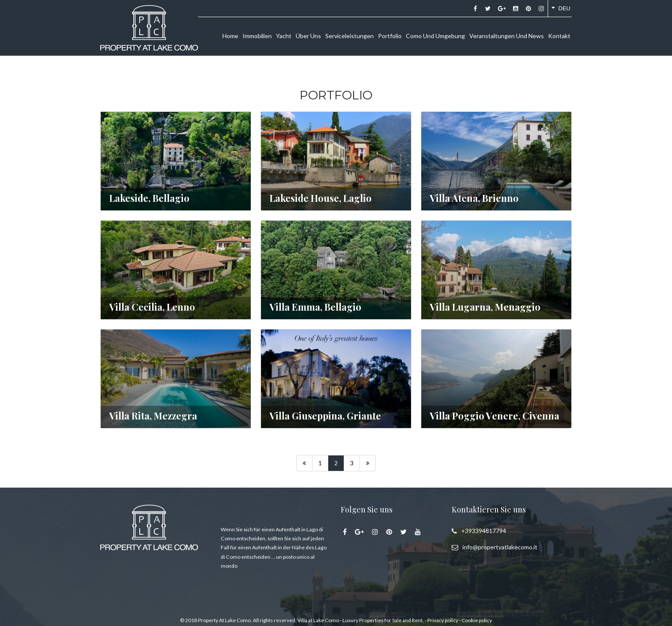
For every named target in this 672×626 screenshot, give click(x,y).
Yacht (284, 36)
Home (230, 36)
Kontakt (559, 36)
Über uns (308, 36)
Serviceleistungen (349, 36)
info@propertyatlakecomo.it (500, 547)
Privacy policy (443, 620)
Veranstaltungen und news (507, 36)
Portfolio (390, 36)
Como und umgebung (435, 36)
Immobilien (257, 36)
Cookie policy (477, 620)
